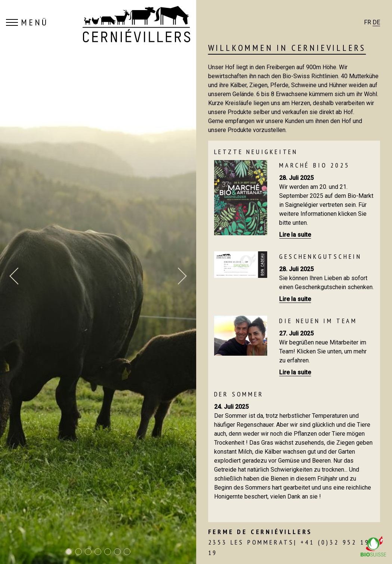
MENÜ (27, 22)
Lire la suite (295, 235)
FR (368, 22)
